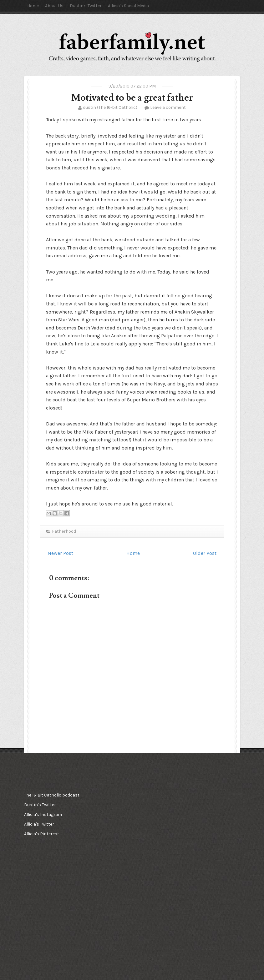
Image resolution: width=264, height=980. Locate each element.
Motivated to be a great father (132, 98)
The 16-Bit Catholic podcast (52, 795)
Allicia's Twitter (39, 824)
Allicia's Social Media (128, 6)
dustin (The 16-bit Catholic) (110, 107)
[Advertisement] (55, 879)
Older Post (205, 553)
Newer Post (60, 553)
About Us (54, 6)
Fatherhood (64, 531)
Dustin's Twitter (86, 6)
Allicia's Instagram (43, 814)
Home (33, 6)
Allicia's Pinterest (42, 834)
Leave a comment (168, 107)
